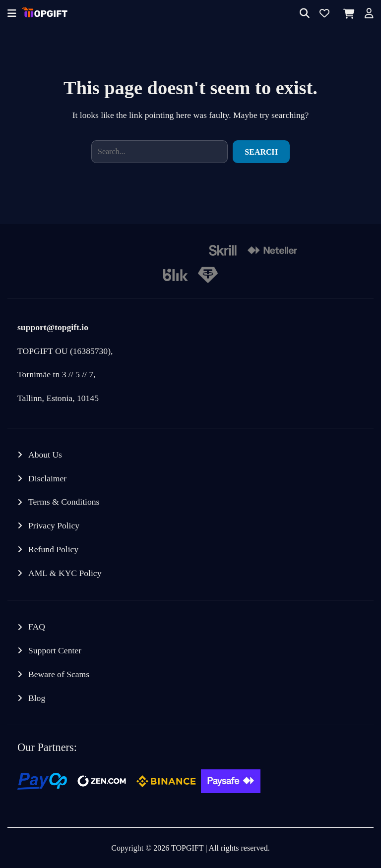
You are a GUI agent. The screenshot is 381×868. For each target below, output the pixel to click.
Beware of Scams (59, 674)
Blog (37, 698)
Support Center (55, 650)
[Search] (305, 14)
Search (261, 152)
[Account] (369, 14)
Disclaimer (47, 478)
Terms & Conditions (64, 502)
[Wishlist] (324, 14)
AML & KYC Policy (65, 573)
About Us (45, 455)
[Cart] (347, 14)
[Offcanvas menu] (12, 14)
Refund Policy (53, 549)
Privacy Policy (54, 525)
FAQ (37, 627)
